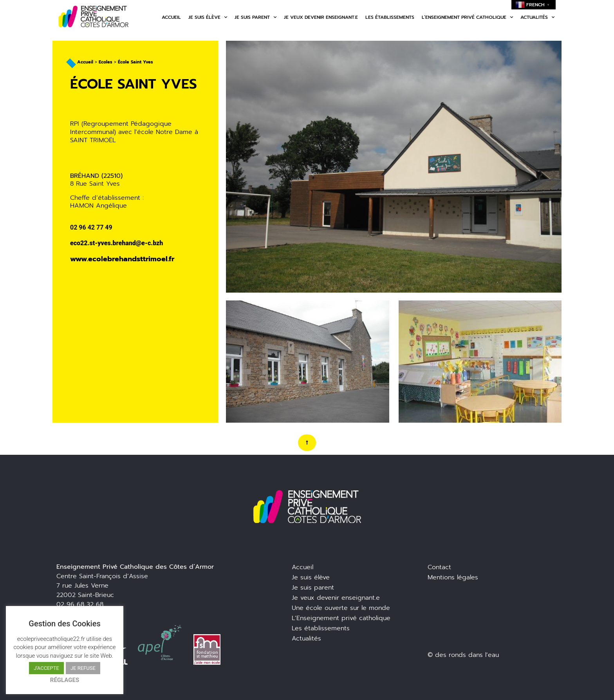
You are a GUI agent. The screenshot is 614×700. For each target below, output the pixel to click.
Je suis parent (256, 17)
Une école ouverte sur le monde (341, 608)
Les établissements (390, 17)
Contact (439, 567)
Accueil (171, 17)
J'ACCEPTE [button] (46, 668)
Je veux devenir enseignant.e (321, 17)
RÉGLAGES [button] (65, 680)
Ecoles (106, 62)
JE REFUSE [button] (83, 668)
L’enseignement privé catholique (467, 17)
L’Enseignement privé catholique (341, 618)
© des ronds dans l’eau (463, 655)
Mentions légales (453, 577)
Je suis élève (208, 17)
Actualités (537, 17)
